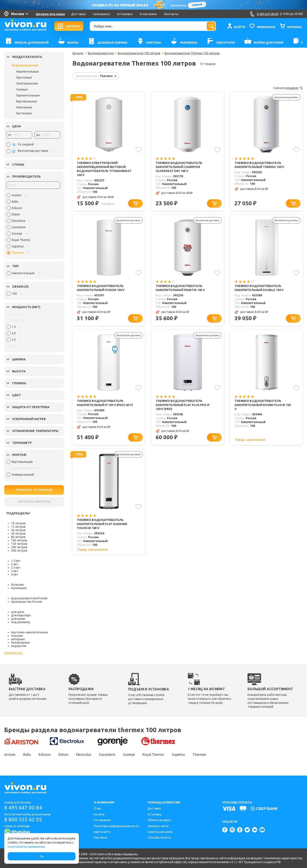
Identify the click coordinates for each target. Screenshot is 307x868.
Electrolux (84, 755)
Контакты (171, 14)
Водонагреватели (25, 65)
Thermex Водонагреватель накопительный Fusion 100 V (101, 288)
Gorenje (129, 755)
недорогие (19, 646)
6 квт (15, 574)
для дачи (18, 612)
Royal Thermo (153, 755)
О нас (98, 808)
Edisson (45, 755)
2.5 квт (16, 568)
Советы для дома (160, 832)
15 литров (18, 527)
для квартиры (21, 615)
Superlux (178, 755)
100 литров (19, 540)
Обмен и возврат (159, 820)
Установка (125, 14)
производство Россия (26, 602)
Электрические (27, 83)
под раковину (21, 622)
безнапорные (20, 643)
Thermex (199, 755)
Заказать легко (158, 826)
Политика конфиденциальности (116, 826)
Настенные (24, 113)
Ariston (10, 755)
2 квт (15, 564)
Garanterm (107, 755)
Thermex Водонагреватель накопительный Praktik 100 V (180, 288)
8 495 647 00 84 (23, 808)
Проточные (24, 77)
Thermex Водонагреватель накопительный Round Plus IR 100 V (263, 405)
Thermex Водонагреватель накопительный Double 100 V (259, 288)
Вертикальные (27, 101)
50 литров (18, 534)
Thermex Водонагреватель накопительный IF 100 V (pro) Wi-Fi (105, 403)
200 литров (19, 547)
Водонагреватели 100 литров (139, 53)
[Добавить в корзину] (135, 203)
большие (17, 585)
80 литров (18, 537)
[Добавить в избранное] (138, 150)
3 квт (15, 571)
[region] (33, 225)
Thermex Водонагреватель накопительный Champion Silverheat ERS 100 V (179, 167)
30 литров (18, 530)
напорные (18, 639)
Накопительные (28, 72)
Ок (42, 856)
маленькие (19, 588)
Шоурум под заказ (50, 14)
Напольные (24, 107)
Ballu (27, 755)
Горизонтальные (28, 95)
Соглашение (102, 820)
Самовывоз (101, 14)
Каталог (78, 53)
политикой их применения (26, 847)
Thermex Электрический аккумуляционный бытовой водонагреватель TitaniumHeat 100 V (104, 169)
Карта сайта (102, 832)
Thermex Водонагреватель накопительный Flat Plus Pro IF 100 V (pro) (183, 405)
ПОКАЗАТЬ (34, 490)
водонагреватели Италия (29, 598)
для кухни (18, 619)
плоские (17, 636)
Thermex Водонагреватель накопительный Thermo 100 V (259, 165)
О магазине (148, 14)
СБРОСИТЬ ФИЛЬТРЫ (34, 502)
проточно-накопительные (30, 632)
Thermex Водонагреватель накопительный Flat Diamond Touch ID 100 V (102, 524)
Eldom (63, 755)
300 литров (19, 551)
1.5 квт (16, 561)
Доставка (78, 14)
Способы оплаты (159, 838)
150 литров (19, 544)
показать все (13, 653)
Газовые (22, 89)
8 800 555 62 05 (23, 820)
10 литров (18, 523)
